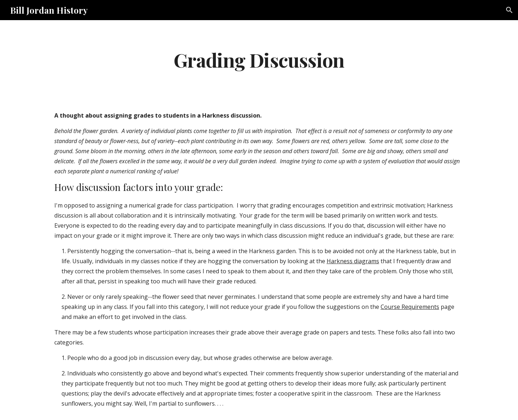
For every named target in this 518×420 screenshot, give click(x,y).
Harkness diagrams (353, 261)
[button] (509, 10)
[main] (259, 60)
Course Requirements (410, 307)
